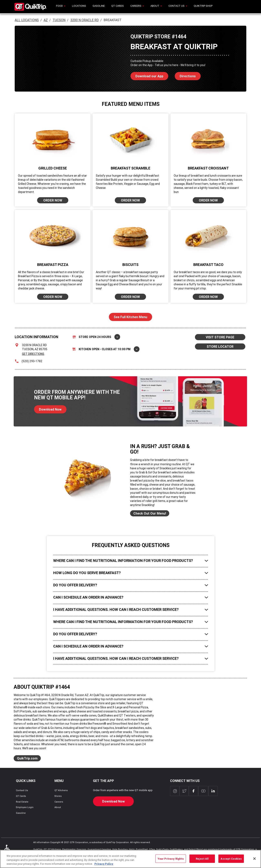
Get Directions (33, 354)
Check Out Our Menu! (150, 513)
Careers (59, 802)
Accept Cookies (231, 861)
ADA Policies (8, 851)
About (58, 807)
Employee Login (25, 807)
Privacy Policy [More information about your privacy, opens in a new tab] (104, 866)
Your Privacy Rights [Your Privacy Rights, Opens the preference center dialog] (171, 861)
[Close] (254, 861)
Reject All (202, 861)
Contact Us (22, 790)
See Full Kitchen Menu (130, 317)
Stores (58, 796)
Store (96, 337)
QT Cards (21, 796)
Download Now (48, 408)
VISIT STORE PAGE (220, 337)
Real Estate (22, 802)
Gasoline (21, 813)
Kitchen (106, 349)
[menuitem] (61, 7)
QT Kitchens (61, 790)
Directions (185, 75)
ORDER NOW (53, 200)
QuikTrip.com (27, 758)
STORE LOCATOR (220, 347)
